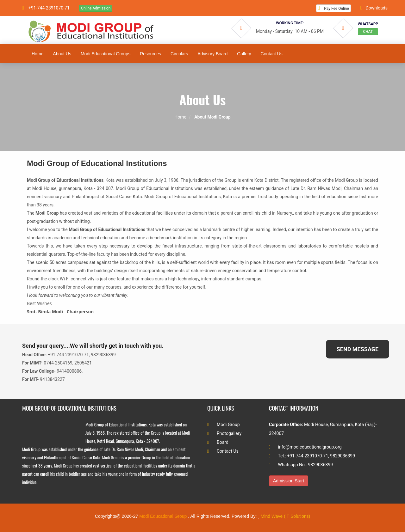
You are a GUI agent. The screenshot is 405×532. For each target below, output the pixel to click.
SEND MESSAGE (358, 349)
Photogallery (224, 433)
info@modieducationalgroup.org (305, 447)
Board (218, 442)
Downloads (374, 8)
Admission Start (289, 481)
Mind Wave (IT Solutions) (285, 516)
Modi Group (224, 425)
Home (180, 117)
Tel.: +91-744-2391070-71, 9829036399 (312, 456)
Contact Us (223, 451)
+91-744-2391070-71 (46, 8)
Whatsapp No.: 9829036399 (301, 465)
